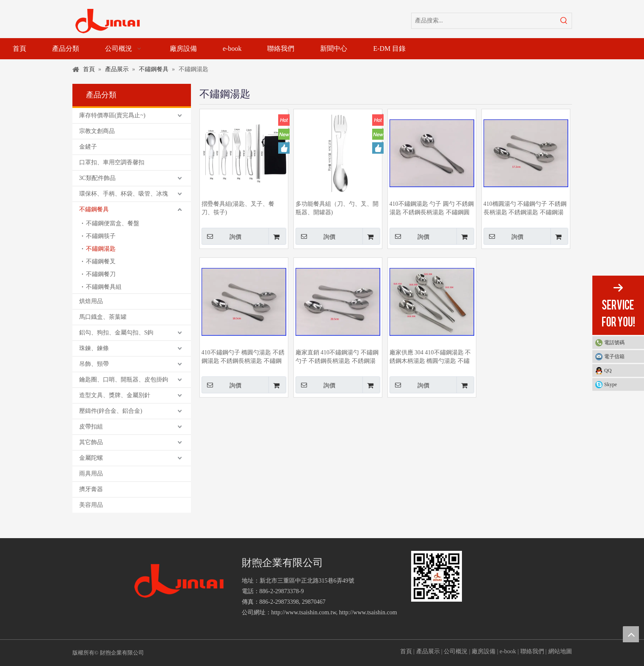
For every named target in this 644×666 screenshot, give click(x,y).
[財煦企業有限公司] (179, 581)
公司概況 (456, 651)
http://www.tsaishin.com (368, 612)
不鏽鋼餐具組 (104, 287)
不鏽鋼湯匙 (101, 249)
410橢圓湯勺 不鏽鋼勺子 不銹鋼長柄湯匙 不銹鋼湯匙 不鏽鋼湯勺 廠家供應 (525, 209)
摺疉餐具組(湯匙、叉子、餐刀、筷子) (238, 208)
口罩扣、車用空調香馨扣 (112, 162)
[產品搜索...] (484, 21)
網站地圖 (560, 651)
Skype (611, 384)
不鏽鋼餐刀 (101, 274)
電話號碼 (622, 343)
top (631, 634)
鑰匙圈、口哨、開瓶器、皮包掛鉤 (124, 380)
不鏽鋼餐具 (94, 209)
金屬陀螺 (91, 458)
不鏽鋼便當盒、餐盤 (113, 223)
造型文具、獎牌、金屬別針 (115, 395)
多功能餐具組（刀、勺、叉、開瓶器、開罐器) (337, 208)
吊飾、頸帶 (94, 364)
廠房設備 (484, 651)
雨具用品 (91, 474)
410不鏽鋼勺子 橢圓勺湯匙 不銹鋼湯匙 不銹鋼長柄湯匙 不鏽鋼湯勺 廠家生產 (243, 357)
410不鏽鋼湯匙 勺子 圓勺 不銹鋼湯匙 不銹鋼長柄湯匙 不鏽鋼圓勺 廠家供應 (432, 209)
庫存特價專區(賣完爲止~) (112, 115)
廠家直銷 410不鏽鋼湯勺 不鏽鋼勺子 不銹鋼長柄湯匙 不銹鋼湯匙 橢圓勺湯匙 (337, 357)
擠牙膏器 (91, 489)
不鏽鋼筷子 (101, 236)
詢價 (221, 236)
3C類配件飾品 (97, 178)
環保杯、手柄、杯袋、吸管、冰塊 (124, 194)
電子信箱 (614, 356)
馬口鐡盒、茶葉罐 (103, 317)
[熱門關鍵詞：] (564, 21)
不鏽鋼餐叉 (101, 261)
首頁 (406, 651)
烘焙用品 (91, 301)
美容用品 (91, 505)
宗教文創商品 (97, 131)
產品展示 (428, 651)
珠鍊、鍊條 (94, 348)
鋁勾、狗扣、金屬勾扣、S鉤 (116, 333)
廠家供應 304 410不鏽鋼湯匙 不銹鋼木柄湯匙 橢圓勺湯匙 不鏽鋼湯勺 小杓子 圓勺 (430, 357)
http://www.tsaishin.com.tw (304, 612)
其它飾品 (91, 442)
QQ (608, 370)
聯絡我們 (532, 651)
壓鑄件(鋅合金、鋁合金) (111, 411)
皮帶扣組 (91, 427)
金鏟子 (88, 147)
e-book (508, 651)
